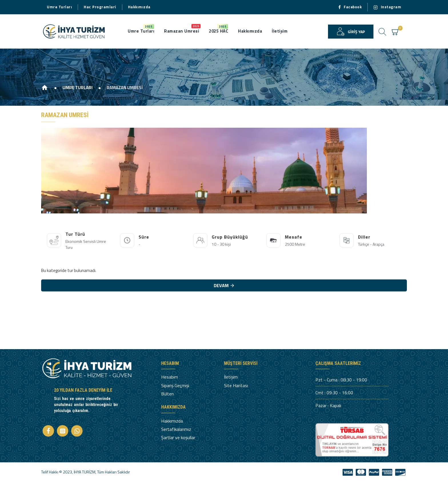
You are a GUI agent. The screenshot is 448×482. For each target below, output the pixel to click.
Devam (221, 285)
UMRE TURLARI (78, 88)
